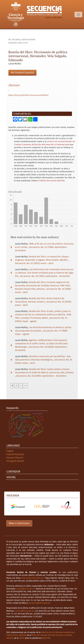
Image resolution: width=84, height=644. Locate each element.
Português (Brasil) (15, 461)
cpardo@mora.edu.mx (26, 589)
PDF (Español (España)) (22, 73)
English (10, 451)
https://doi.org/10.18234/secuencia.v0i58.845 (28, 95)
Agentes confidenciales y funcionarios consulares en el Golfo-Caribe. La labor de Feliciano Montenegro (41, 344)
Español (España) (15, 454)
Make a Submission (19, 523)
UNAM (22, 638)
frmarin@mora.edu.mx (25, 611)
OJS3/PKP (46, 638)
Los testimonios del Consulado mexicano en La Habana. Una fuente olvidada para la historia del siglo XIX (44, 273)
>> (25, 386)
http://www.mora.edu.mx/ (33, 578)
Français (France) (15, 458)
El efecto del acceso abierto (51, 181)
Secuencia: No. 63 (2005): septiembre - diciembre (41, 376)
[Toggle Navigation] (78, 14)
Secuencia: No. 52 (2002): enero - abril (34, 263)
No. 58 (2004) (15, 40)
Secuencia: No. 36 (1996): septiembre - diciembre (45, 276)
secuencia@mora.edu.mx (40, 603)
